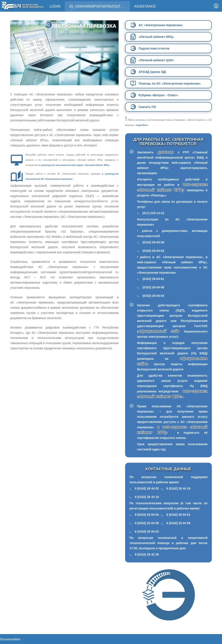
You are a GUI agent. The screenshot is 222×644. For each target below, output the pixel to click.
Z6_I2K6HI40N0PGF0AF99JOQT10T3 (99, 8)
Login (55, 6)
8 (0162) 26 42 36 (147, 554)
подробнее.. (142, 125)
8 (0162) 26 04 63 (147, 532)
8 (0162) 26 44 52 (147, 488)
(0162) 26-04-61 (153, 279)
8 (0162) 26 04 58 (179, 523)
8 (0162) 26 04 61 (179, 515)
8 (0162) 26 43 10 (147, 497)
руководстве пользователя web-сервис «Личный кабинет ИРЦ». (76, 165)
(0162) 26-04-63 (153, 251)
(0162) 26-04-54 (153, 296)
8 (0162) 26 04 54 (147, 515)
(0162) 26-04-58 (153, 242)
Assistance (145, 6)
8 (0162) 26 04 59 (147, 523)
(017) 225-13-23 (153, 213)
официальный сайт (159, 331)
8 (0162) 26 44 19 (179, 488)
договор (167, 152)
